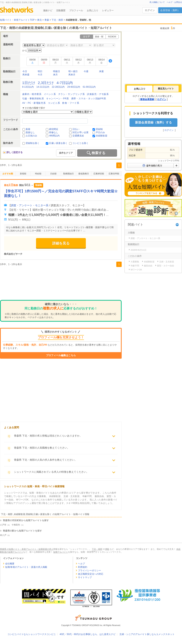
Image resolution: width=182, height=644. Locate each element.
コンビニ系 (54, 103)
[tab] (140, 89)
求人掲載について (157, 2)
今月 (40, 75)
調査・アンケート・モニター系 (30, 205)
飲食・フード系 (71, 103)
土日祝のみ (31, 136)
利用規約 (83, 567)
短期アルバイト (61, 552)
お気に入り (93, 11)
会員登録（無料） (170, 10)
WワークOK (136, 270)
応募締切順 (99, 174)
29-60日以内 (74, 87)
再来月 (72, 75)
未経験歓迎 (102, 136)
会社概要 (10, 564)
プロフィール (76, 11)
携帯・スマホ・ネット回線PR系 (89, 99)
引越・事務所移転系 (33, 99)
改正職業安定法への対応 (91, 574)
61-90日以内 (89, 87)
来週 (101, 71)
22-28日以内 (58, 87)
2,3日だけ (46, 83)
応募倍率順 (114, 174)
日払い (76, 129)
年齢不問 (135, 266)
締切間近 (54, 129)
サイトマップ (85, 577)
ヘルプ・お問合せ (174, 2)
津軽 (107, 549)
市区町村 (112, 37)
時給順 (38, 174)
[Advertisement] (61, 284)
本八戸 (3, 535)
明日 (40, 71)
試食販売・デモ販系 (98, 94)
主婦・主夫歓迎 (167, 262)
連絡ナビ (48, 11)
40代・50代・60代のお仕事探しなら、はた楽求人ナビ (88, 634)
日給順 (53, 174)
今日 (25, 71)
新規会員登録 (147, 99)
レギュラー (108, 11)
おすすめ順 (8, 174)
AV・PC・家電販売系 (34, 103)
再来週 (26, 75)
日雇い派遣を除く (58, 143)
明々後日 (73, 71)
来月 (55, 75)
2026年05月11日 (139, 250)
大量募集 (135, 262)
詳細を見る (61, 243)
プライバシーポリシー (89, 571)
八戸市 (3, 525)
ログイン (150, 10)
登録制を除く (33, 143)
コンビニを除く (80, 143)
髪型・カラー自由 (166, 266)
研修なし (54, 132)
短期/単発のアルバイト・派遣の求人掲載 (26, 567)
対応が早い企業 (80, 132)
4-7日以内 (65, 83)
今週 (86, 71)
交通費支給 (78, 136)
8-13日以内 (28, 87)
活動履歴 (61, 11)
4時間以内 (54, 136)
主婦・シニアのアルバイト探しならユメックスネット (147, 634)
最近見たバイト (166, 89)
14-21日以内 (43, 87)
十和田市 (16, 525)
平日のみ (100, 132)
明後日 (57, 71)
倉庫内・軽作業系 (32, 94)
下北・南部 (97, 549)
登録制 (99, 129)
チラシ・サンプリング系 (72, 94)
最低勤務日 (84, 174)
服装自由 (148, 266)
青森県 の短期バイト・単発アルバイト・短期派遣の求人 (27, 549)
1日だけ (29, 83)
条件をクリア (66, 153)
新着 (28, 129)
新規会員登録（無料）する (153, 122)
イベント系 (50, 94)
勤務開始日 (68, 174)
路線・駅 (99, 37)
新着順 (23, 174)
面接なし (30, 132)
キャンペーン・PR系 (58, 99)
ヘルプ (81, 564)
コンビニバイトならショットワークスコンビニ (32, 634)
